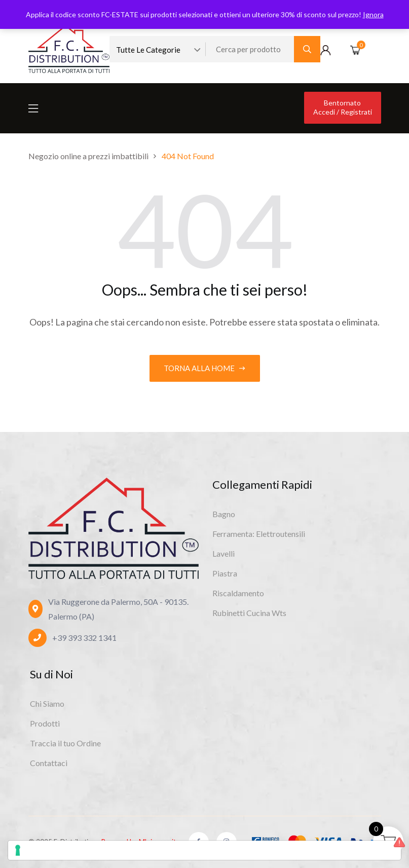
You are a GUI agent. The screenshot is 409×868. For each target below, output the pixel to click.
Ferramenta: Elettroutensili (259, 534)
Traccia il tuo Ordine (65, 743)
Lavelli (224, 553)
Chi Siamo (47, 703)
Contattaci (49, 763)
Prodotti (45, 723)
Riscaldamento (238, 593)
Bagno (224, 514)
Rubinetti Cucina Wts (249, 613)
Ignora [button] (373, 14)
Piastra (225, 573)
